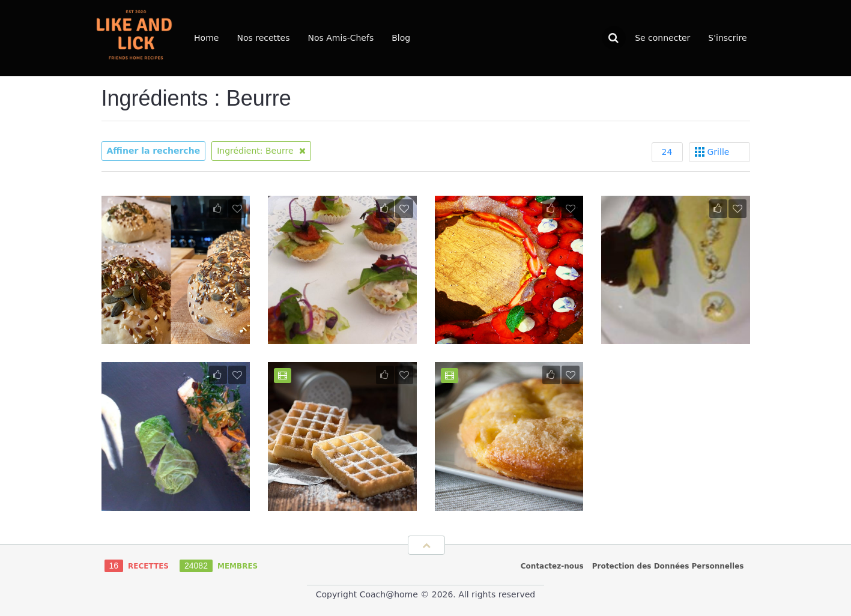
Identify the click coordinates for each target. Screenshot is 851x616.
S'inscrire (727, 38)
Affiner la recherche (154, 151)
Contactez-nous (552, 566)
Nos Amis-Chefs (341, 38)
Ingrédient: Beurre (261, 151)
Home (206, 38)
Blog (401, 38)
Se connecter (662, 38)
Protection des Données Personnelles (668, 566)
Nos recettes (263, 38)
